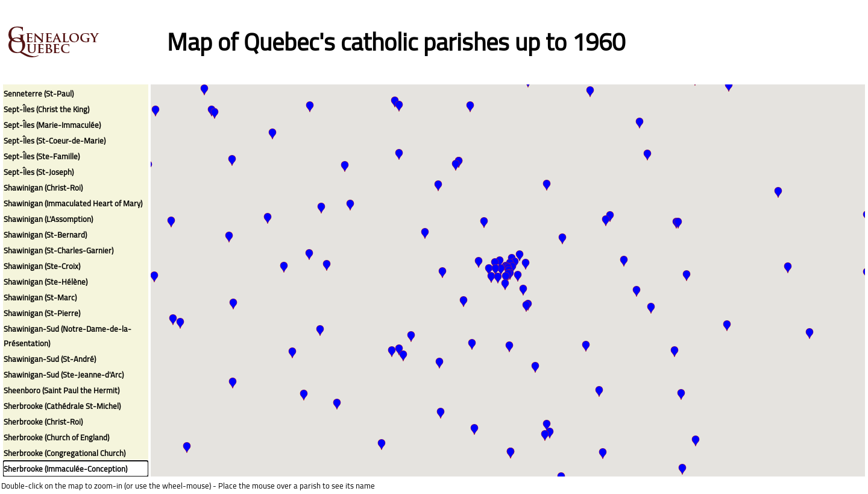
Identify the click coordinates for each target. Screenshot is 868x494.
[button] (215, 113)
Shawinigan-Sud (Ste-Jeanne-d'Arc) (64, 375)
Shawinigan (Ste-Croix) (42, 266)
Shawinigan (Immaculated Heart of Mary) (73, 203)
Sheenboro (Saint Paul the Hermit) (61, 390)
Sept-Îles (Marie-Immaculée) (52, 125)
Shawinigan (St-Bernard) (45, 235)
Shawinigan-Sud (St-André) (50, 359)
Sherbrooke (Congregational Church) (64, 453)
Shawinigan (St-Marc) (40, 297)
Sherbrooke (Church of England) (56, 437)
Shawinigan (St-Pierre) (42, 313)
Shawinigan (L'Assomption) (48, 219)
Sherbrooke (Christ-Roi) (43, 422)
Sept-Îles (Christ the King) (46, 109)
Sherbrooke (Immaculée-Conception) (65, 469)
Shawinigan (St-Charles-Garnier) (58, 250)
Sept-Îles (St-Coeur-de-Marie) (55, 141)
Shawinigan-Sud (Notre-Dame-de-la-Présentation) (68, 336)
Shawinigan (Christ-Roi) (43, 188)
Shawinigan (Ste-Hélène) (46, 282)
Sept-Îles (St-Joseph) (39, 172)
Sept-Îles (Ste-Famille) (42, 156)
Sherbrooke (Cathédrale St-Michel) (62, 406)
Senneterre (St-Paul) (39, 93)
